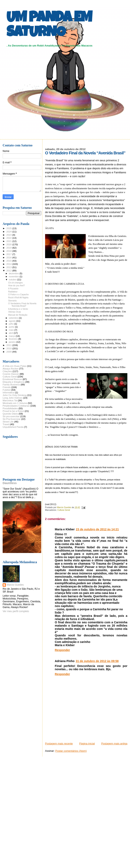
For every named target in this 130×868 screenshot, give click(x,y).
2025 (9, 228)
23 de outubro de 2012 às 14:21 (97, 529)
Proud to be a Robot (13, 411)
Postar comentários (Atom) (71, 751)
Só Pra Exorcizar (12, 419)
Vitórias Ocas (15, 312)
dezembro (14, 273)
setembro (14, 318)
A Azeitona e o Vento (18, 309)
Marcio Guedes (15, 585)
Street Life (8, 422)
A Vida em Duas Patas (15, 366)
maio (12, 330)
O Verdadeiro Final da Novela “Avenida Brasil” (22, 305)
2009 (9, 352)
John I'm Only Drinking (15, 395)
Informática (9, 392)
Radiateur (13, 292)
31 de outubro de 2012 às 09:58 (97, 661)
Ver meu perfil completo (16, 611)
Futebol (7, 390)
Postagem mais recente (59, 744)
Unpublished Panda (13, 427)
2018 (9, 251)
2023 (9, 235)
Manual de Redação (18, 315)
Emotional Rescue (12, 379)
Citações (7, 371)
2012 (9, 270)
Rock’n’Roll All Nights (18, 297)
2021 (9, 241)
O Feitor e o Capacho (18, 294)
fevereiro (14, 339)
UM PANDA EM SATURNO (49, 26)
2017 (9, 254)
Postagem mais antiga (114, 744)
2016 (9, 257)
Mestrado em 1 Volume (15, 403)
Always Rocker (11, 369)
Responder (62, 650)
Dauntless (10, 483)
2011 (9, 345)
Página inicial (87, 744)
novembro (14, 276)
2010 (9, 348)
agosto (13, 321)
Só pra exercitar (11, 416)
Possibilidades (10, 408)
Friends (7, 387)
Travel (6, 424)
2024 (9, 232)
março (12, 336)
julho (12, 324)
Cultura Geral (64, 510)
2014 (9, 264)
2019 (9, 248)
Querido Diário (10, 414)
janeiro (13, 342)
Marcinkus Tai (10, 400)
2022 (9, 238)
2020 (9, 244)
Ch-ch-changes (15, 283)
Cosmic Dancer (11, 374)
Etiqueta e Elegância (14, 382)
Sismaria (12, 301)
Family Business (11, 384)
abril (11, 333)
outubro (13, 280)
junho (12, 327)
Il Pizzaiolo (13, 289)
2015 (9, 261)
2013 (9, 267)
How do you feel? (16, 285)
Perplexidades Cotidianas (16, 406)
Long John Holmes (13, 398)
